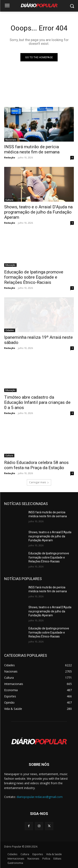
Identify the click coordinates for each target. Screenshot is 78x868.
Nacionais (11, 140)
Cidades (10, 330)
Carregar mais (39, 482)
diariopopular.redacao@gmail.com (40, 797)
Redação (10, 157)
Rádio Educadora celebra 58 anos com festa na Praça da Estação (36, 465)
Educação (10, 265)
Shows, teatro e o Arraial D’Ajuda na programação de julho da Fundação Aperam (38, 212)
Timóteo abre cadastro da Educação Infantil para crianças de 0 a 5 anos (37, 402)
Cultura (9, 200)
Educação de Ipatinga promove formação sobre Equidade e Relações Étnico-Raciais (34, 277)
